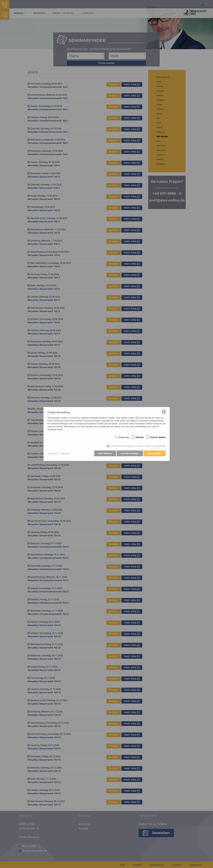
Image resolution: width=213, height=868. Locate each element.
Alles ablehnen (104, 454)
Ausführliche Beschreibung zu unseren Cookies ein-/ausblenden (138, 446)
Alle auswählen (155, 454)
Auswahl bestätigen (129, 454)
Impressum (65, 454)
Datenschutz (53, 454)
